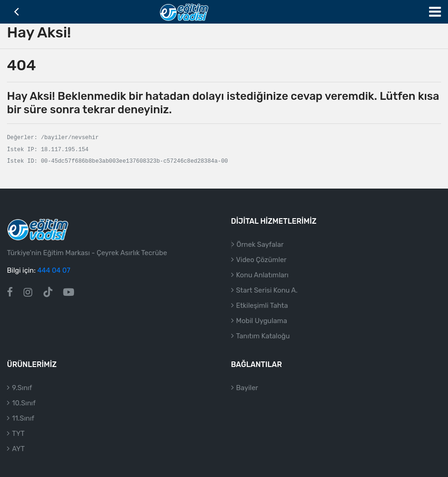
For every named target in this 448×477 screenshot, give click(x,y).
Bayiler (247, 388)
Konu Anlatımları (263, 275)
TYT (18, 434)
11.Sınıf (23, 418)
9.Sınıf (22, 388)
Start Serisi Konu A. (267, 290)
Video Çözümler (261, 260)
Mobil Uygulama (262, 321)
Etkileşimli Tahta (262, 306)
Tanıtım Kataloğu (263, 336)
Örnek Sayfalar (260, 245)
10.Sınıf (24, 403)
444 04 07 (54, 270)
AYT (18, 449)
